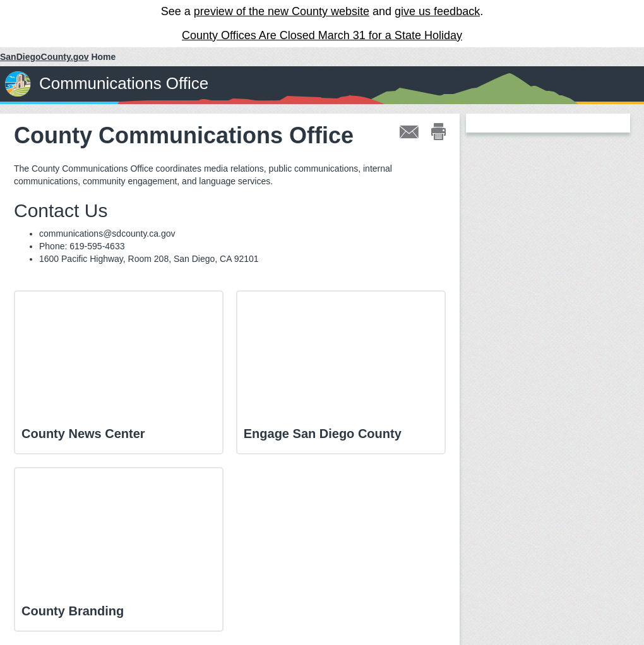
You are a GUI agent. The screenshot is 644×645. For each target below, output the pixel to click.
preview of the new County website (282, 11)
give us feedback (437, 11)
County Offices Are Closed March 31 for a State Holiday (322, 35)
